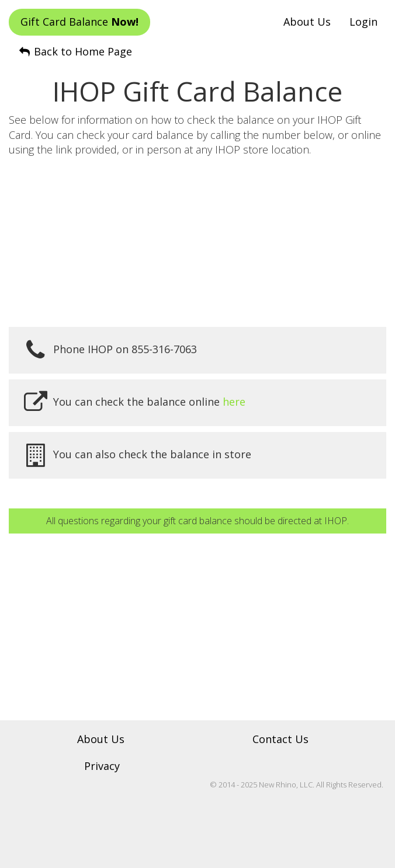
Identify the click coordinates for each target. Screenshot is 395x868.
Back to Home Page (75, 51)
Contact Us (280, 739)
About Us (307, 22)
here (234, 402)
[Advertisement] (197, 242)
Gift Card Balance (79, 22)
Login (363, 22)
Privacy (102, 766)
